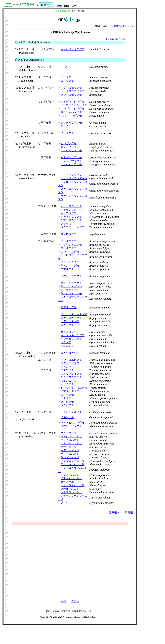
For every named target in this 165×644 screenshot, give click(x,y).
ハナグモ (66, 398)
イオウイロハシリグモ (74, 105)
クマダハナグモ (70, 391)
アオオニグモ (69, 241)
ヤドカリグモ (69, 367)
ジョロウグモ (69, 234)
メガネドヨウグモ (71, 217)
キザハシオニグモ (71, 245)
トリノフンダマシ (71, 175)
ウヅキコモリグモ (71, 88)
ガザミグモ (67, 384)
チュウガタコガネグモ (74, 314)
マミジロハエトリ (71, 436)
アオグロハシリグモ (73, 102)
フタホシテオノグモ (73, 412)
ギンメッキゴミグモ (73, 335)
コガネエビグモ (70, 363)
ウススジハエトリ (71, 492)
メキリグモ (67, 417)
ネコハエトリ (69, 433)
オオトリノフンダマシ (74, 178)
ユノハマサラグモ (71, 164)
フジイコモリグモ (71, 95)
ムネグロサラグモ (71, 157)
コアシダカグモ (70, 353)
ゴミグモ (66, 342)
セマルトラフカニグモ (74, 388)
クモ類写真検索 (117, 26)
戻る (63, 601)
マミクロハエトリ (71, 440)
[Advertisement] (70, 559)
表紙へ (75, 601)
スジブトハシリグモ (73, 109)
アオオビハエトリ (71, 489)
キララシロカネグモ (73, 210)
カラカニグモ (69, 381)
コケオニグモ (69, 248)
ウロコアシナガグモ (73, 227)
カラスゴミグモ (70, 332)
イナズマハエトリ (71, 478)
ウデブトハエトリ (71, 443)
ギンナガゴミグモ (71, 339)
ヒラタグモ (67, 133)
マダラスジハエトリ (73, 461)
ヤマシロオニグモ (71, 293)
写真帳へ (130, 513)
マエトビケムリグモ (73, 422)
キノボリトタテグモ (73, 49)
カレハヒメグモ (70, 147)
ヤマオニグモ (69, 269)
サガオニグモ (69, 307)
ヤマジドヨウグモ (71, 220)
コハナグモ (67, 395)
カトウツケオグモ (71, 374)
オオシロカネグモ (71, 206)
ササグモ (66, 126)
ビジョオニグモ (70, 262)
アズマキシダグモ (71, 116)
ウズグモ (66, 67)
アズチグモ (67, 370)
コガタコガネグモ (71, 318)
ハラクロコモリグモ (73, 91)
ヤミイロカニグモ (71, 377)
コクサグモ (67, 81)
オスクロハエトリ (71, 454)
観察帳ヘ (114, 513)
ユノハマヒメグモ (71, 150)
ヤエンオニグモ (70, 266)
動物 (59, 6)
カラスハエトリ (70, 482)
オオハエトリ (69, 447)
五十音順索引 (110, 39)
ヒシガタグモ (69, 143)
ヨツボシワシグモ (71, 426)
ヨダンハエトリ (70, 450)
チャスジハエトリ (71, 475)
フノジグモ (67, 402)
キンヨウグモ (69, 213)
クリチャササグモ (71, 123)
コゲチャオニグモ (71, 283)
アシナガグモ (69, 224)
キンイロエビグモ (71, 360)
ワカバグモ (67, 405)
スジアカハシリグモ (73, 112)
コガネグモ (67, 325)
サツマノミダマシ (71, 286)
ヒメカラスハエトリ (73, 485)
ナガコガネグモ (70, 321)
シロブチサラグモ (71, 161)
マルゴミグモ (69, 346)
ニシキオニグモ (70, 252)
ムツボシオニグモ (71, 276)
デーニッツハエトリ (73, 464)
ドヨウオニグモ (70, 290)
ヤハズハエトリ (70, 457)
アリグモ (66, 503)
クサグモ (66, 77)
